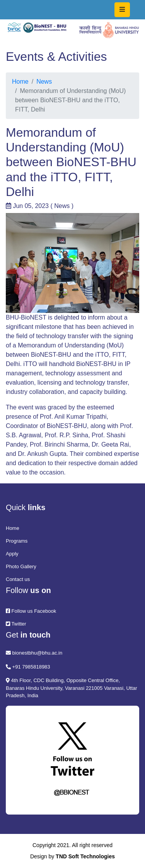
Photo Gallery (21, 566)
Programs (17, 541)
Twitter (16, 624)
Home (20, 82)
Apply (12, 554)
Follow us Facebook (31, 611)
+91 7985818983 (28, 667)
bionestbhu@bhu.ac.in (34, 653)
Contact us (18, 579)
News (44, 82)
